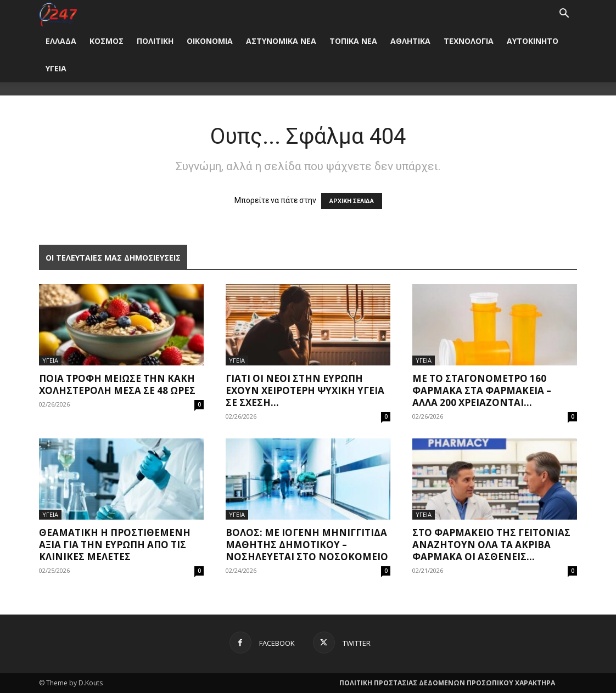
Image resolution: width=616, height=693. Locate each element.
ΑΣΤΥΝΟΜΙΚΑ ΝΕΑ (281, 41)
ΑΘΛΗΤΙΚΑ (410, 41)
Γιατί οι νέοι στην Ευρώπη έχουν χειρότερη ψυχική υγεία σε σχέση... (305, 390)
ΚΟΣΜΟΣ (107, 41)
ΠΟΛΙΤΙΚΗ (155, 41)
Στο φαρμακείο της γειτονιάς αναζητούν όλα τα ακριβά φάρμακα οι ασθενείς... (491, 545)
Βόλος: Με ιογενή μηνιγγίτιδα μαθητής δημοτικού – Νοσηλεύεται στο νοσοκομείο (307, 545)
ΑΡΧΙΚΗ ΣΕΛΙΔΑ (352, 201)
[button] (564, 15)
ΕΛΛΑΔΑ (61, 41)
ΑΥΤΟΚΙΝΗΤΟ (533, 41)
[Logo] (58, 13)
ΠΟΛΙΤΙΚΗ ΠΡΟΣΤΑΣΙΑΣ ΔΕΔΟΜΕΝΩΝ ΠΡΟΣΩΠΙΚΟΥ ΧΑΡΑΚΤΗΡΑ (447, 683)
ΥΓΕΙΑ (56, 68)
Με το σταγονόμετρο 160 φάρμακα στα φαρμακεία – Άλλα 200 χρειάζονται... (482, 390)
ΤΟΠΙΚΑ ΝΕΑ (353, 41)
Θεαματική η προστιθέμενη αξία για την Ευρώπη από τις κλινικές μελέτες (115, 545)
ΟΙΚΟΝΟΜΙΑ (210, 41)
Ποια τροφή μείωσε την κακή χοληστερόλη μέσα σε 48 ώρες (117, 384)
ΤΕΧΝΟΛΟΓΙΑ (469, 41)
